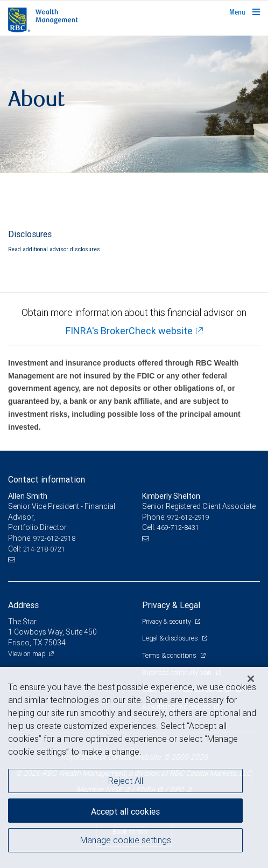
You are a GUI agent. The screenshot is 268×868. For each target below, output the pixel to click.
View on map (27, 654)
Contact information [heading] (47, 479)
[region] (134, 767)
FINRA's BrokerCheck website (129, 331)
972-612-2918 (54, 538)
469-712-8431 (178, 528)
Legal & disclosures (171, 638)
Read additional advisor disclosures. (55, 249)
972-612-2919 (188, 517)
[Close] (251, 679)
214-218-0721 (44, 549)
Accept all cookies (125, 811)
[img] (134, 104)
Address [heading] (23, 605)
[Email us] (13, 560)
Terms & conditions (170, 655)
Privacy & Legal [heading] (171, 605)
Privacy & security (167, 621)
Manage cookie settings (126, 840)
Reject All (126, 781)
